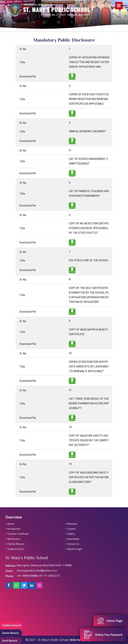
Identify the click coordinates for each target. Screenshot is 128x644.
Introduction (13, 529)
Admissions (13, 539)
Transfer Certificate (17, 534)
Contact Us (72, 544)
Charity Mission (15, 544)
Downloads (72, 539)
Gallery (70, 534)
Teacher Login (74, 549)
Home (10, 524)
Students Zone (15, 549)
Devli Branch (10, 641)
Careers (71, 529)
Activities (71, 524)
